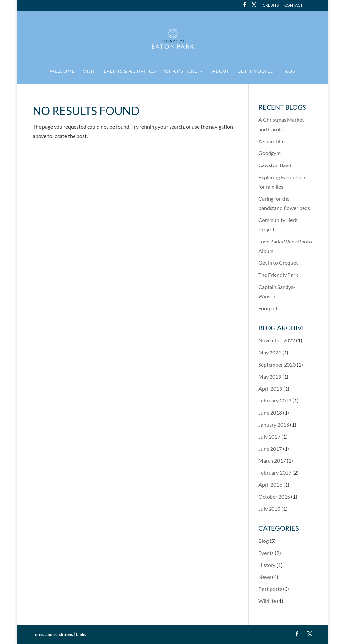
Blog (263, 541)
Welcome (62, 71)
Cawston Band (275, 165)
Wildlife (267, 601)
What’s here (181, 71)
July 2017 (269, 437)
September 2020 (277, 364)
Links (81, 634)
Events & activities (130, 71)
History (267, 565)
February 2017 (275, 472)
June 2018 (270, 412)
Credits (271, 5)
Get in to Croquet (278, 263)
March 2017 (272, 460)
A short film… (273, 141)
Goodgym (270, 153)
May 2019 (270, 377)
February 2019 (275, 400)
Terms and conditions (53, 634)
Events (266, 553)
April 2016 (270, 485)
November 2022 (277, 340)
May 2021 (270, 352)
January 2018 (274, 424)
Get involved (256, 71)
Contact (293, 5)
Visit (89, 71)
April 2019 (270, 389)
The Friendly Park (278, 275)
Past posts (270, 589)
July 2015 (269, 509)
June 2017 (270, 449)
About (221, 71)
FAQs (289, 71)
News (265, 577)
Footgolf (268, 308)
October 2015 (274, 497)
